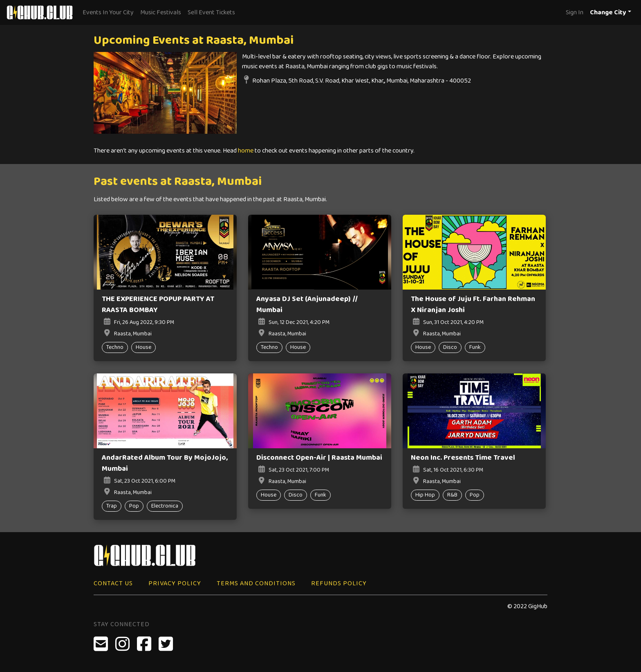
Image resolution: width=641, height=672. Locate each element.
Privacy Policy (175, 583)
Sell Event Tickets (211, 12)
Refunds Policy (339, 583)
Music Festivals (161, 12)
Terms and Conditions (256, 583)
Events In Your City (108, 12)
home (246, 151)
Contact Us (113, 583)
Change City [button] (608, 12)
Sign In (575, 12)
